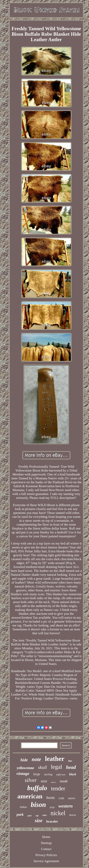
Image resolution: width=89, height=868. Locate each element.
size (39, 820)
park (20, 814)
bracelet (52, 821)
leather (55, 759)
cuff (37, 816)
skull (42, 767)
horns (73, 815)
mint (44, 781)
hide (24, 760)
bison (38, 805)
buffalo (37, 788)
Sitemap (46, 843)
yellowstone (25, 768)
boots (51, 798)
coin (61, 798)
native (72, 798)
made (64, 781)
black (73, 774)
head (71, 767)
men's (53, 782)
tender (58, 788)
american (30, 796)
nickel (58, 813)
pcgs (52, 807)
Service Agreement (46, 861)
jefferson (61, 774)
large (37, 774)
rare (45, 815)
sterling (48, 774)
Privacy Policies (46, 855)
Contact (46, 849)
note (36, 759)
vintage (23, 773)
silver (31, 780)
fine (70, 761)
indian (23, 807)
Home (46, 837)
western (66, 806)
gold (30, 816)
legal (57, 767)
